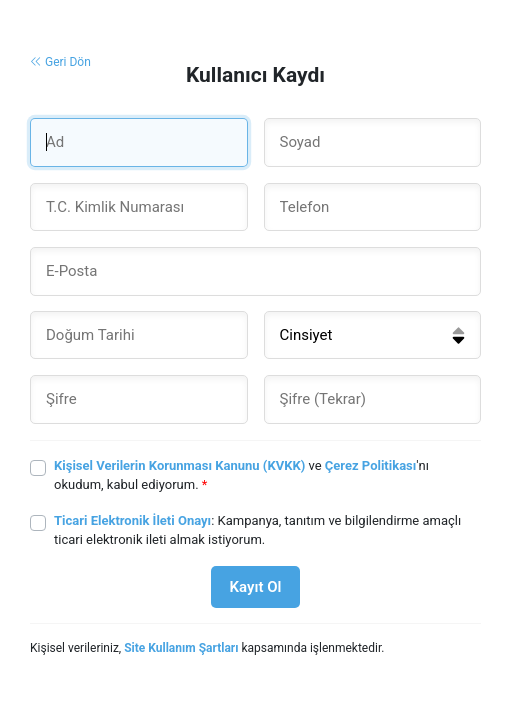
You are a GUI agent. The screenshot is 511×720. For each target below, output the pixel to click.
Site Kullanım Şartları (181, 648)
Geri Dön (60, 62)
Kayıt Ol (256, 587)
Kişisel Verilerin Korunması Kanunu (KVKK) (179, 465)
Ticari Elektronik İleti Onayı (132, 520)
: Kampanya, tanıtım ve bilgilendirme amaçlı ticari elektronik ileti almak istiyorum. (257, 530)
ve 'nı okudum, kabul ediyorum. (241, 475)
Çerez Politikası (371, 465)
